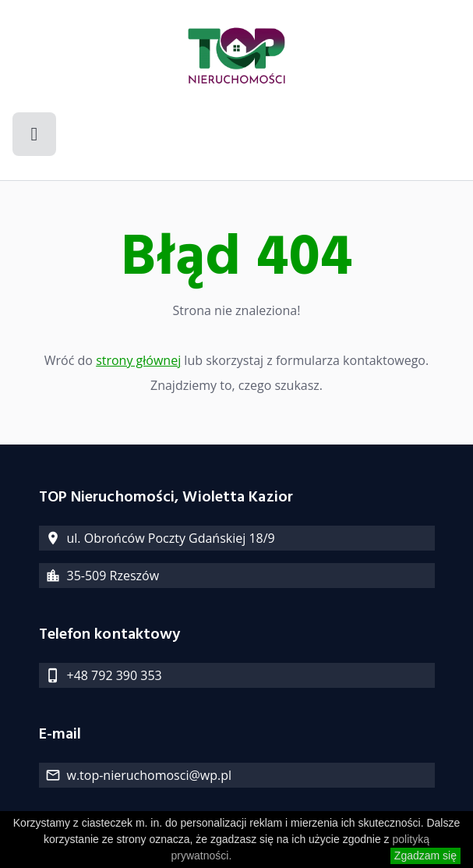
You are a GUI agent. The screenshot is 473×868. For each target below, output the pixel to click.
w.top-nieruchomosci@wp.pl (149, 775)
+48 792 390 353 (115, 675)
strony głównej (138, 360)
